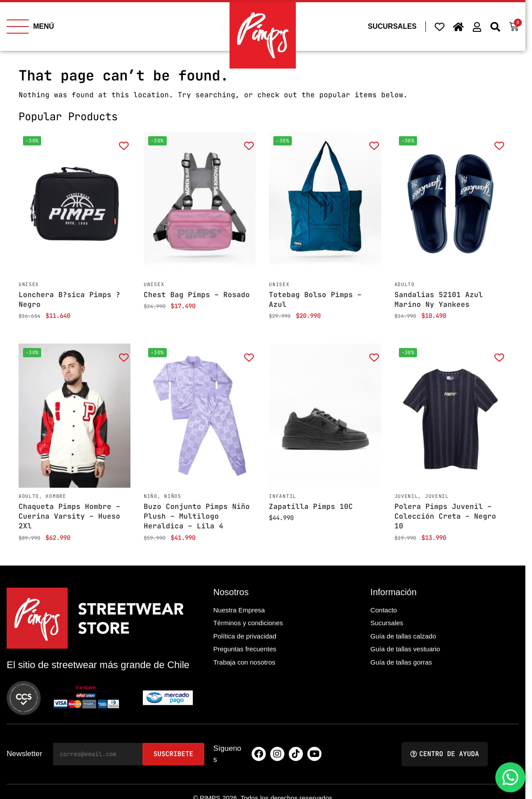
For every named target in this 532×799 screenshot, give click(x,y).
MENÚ (44, 26)
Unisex (29, 284)
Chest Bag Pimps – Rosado (197, 295)
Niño (151, 496)
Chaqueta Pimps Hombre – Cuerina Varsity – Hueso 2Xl (69, 516)
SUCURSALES (392, 26)
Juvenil (406, 496)
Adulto (405, 284)
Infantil (283, 496)
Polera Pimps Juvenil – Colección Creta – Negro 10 (445, 516)
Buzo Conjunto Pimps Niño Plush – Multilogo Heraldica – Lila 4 (197, 516)
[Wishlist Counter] (440, 27)
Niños (173, 496)
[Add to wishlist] (124, 145)
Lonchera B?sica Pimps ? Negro (69, 300)
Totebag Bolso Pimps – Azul (315, 300)
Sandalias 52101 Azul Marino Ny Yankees (439, 300)
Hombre (56, 496)
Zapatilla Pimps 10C (311, 507)
